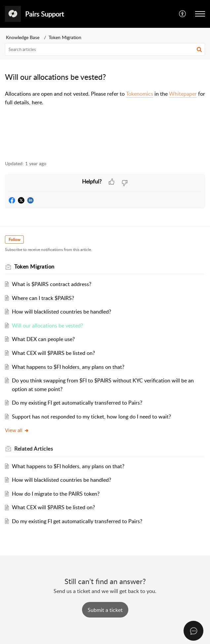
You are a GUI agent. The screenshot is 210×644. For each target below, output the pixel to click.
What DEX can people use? (43, 339)
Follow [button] (14, 240)
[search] (105, 49)
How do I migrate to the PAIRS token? (56, 494)
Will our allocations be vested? (47, 325)
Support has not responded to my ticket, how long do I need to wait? (91, 417)
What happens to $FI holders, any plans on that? (68, 367)
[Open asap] (193, 631)
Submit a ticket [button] (105, 610)
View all (17, 430)
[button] (183, 14)
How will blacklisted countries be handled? (62, 312)
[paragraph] (105, 98)
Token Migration (65, 37)
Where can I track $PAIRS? (43, 298)
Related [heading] (34, 449)
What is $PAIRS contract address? (52, 284)
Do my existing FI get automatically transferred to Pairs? (77, 403)
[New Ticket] (105, 610)
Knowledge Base (23, 37)
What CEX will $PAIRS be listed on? (53, 353)
